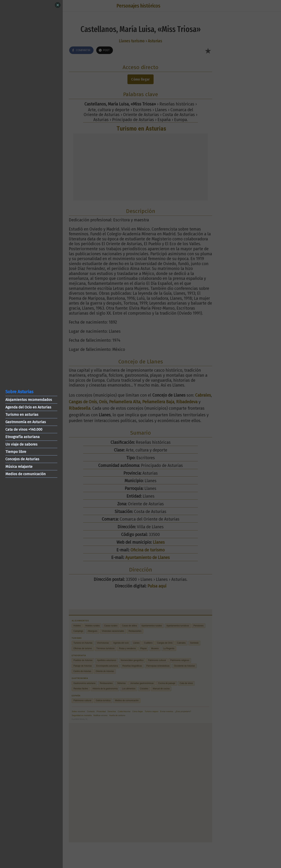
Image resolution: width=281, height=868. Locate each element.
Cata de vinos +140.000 (24, 429)
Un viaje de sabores (21, 444)
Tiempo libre (16, 452)
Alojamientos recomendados (29, 400)
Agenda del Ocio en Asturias (28, 407)
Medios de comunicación (26, 474)
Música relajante (19, 467)
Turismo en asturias (22, 415)
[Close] (58, 5)
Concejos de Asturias (22, 459)
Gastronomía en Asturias (26, 422)
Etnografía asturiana (22, 437)
